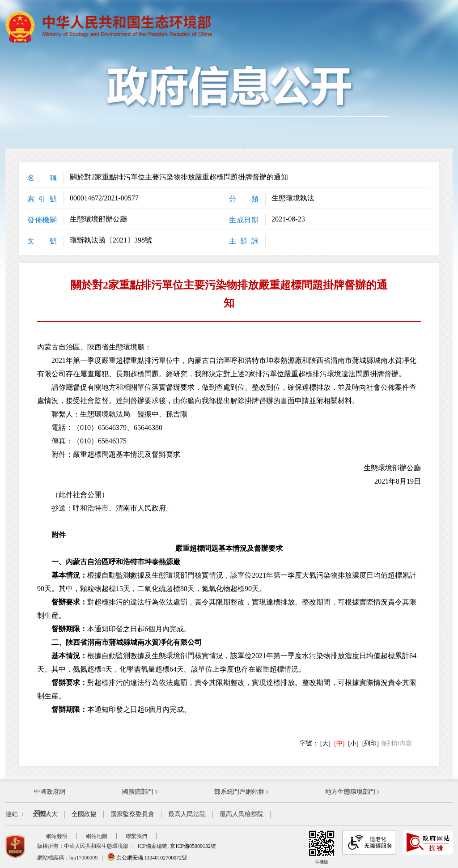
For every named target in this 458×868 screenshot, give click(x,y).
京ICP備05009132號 (193, 846)
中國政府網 (50, 792)
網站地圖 (97, 836)
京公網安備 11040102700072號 (147, 858)
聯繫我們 (136, 836)
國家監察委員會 (132, 814)
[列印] (371, 743)
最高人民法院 (187, 814)
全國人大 (45, 814)
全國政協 (84, 814)
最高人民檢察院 (242, 814)
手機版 (322, 847)
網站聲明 (57, 836)
